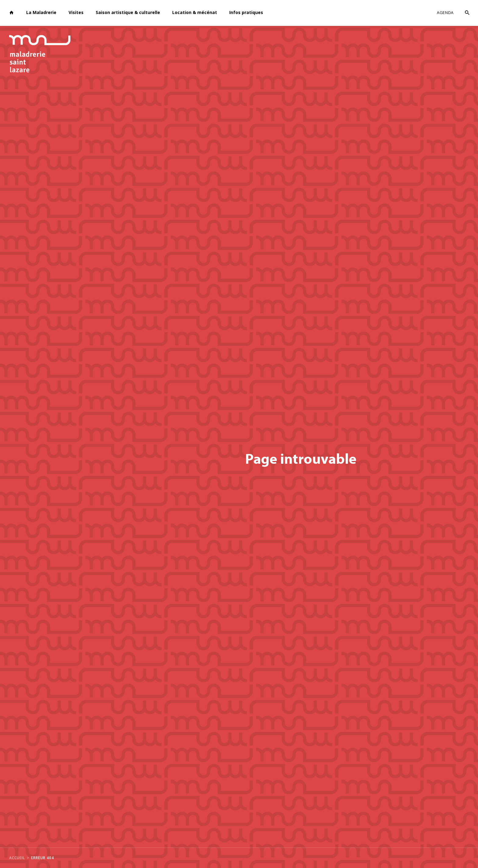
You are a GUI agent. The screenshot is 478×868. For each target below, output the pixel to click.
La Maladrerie (41, 12)
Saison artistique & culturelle (128, 12)
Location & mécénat (195, 12)
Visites (76, 12)
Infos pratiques (246, 12)
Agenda (445, 13)
